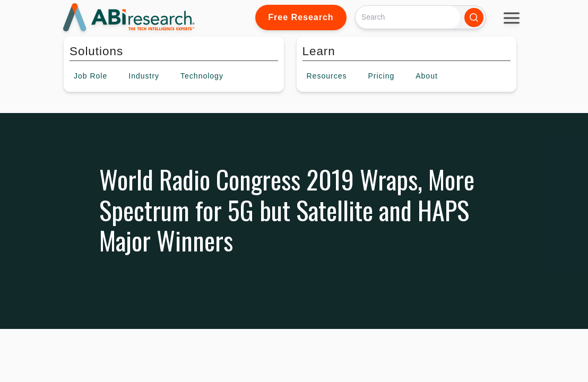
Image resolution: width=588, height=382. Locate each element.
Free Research (301, 17)
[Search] (408, 17)
